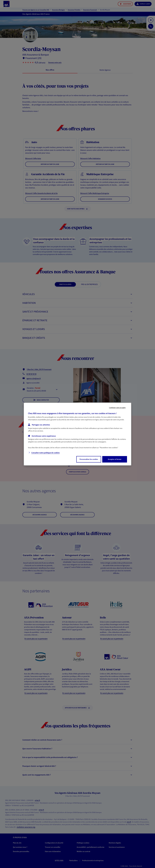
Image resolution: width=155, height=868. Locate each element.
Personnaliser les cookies (89, 459)
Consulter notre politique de (45, 453)
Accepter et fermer (115, 459)
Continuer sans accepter (117, 407)
